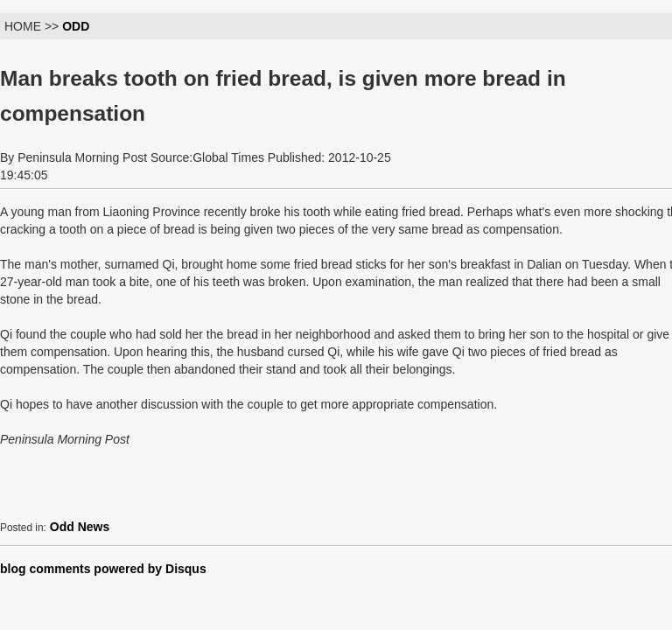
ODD (76, 26)
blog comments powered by (103, 569)
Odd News (80, 527)
